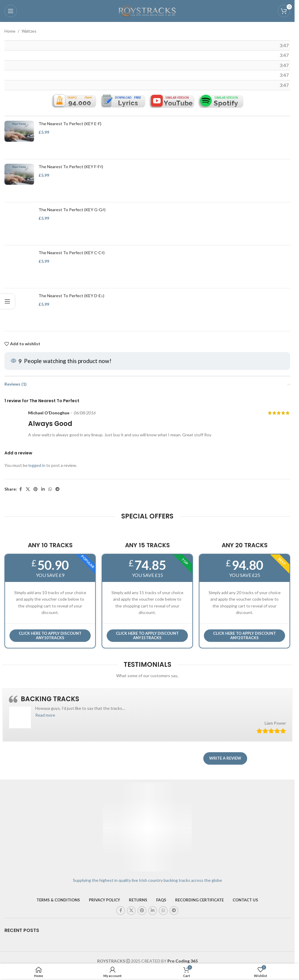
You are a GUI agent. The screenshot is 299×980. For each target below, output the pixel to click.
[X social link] (28, 489)
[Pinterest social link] (36, 489)
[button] (45, 715)
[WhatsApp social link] (50, 489)
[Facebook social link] (20, 489)
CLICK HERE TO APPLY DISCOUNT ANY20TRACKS (244, 636)
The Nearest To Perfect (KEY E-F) (70, 124)
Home (10, 31)
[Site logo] (147, 11)
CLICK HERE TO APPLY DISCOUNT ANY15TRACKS (147, 636)
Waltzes (29, 31)
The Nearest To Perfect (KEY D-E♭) (71, 296)
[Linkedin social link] (43, 489)
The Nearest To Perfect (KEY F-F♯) (71, 167)
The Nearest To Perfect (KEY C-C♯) (72, 253)
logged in (37, 465)
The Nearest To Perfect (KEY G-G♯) (72, 210)
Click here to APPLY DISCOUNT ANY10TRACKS (50, 636)
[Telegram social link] (57, 489)
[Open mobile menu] (11, 11)
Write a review (225, 758)
